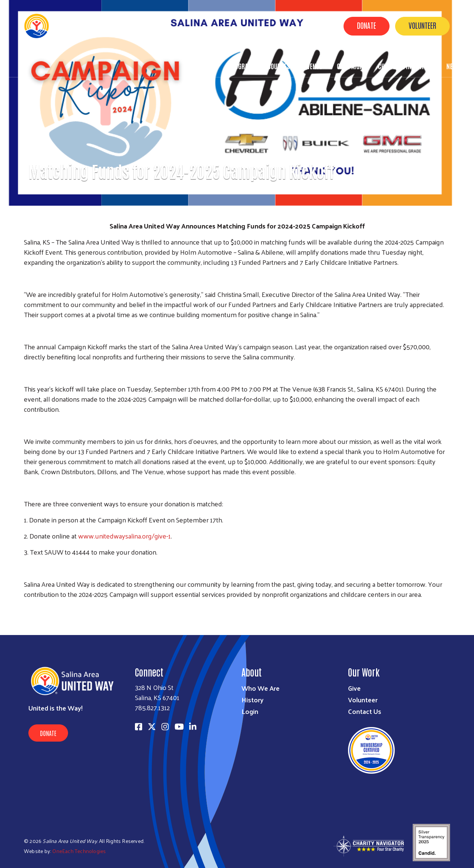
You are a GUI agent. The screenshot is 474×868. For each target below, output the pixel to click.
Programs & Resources (259, 66)
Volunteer (422, 25)
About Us (202, 66)
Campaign (350, 66)
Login (250, 711)
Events (313, 66)
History (253, 700)
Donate (367, 25)
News (453, 66)
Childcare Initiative (405, 66)
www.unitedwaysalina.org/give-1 (124, 536)
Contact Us (365, 711)
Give (354, 688)
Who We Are (261, 688)
